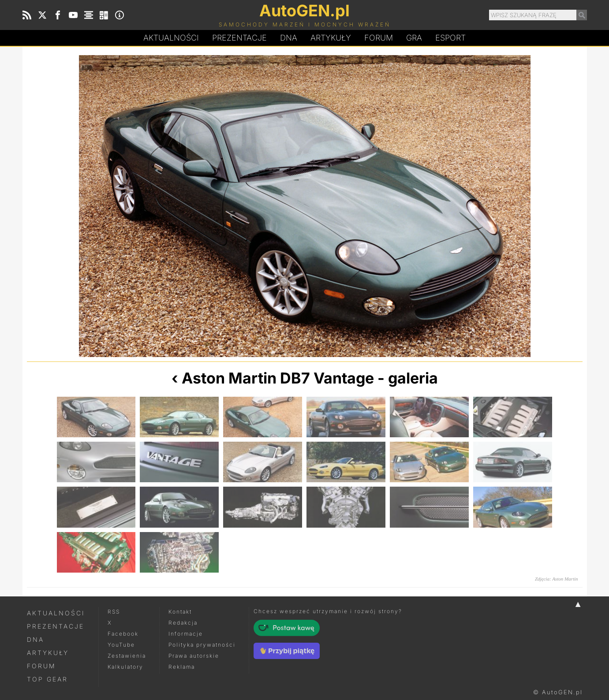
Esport (450, 38)
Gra (414, 38)
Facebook (123, 634)
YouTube (121, 645)
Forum (379, 38)
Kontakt (180, 612)
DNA (35, 639)
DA (289, 38)
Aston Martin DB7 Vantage (278, 378)
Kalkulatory (125, 667)
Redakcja (183, 623)
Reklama (182, 667)
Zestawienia (127, 656)
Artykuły (331, 38)
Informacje (186, 634)
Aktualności (171, 38)
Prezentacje (239, 38)
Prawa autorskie (194, 656)
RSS (114, 612)
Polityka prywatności (202, 645)
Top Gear (47, 679)
